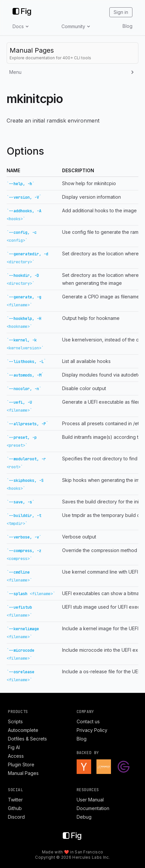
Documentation (93, 808)
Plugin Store (21, 765)
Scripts (15, 721)
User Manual (90, 800)
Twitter (15, 800)
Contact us (88, 721)
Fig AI (14, 747)
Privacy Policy (92, 730)
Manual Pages (23, 773)
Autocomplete (23, 730)
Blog (127, 26)
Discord (16, 817)
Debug (84, 817)
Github (15, 808)
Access (16, 756)
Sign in (121, 12)
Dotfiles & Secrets (27, 739)
